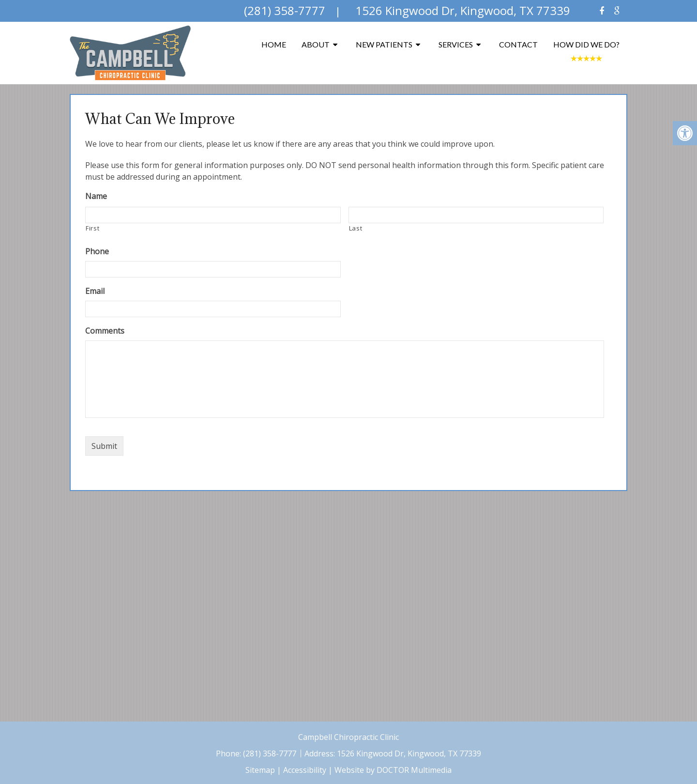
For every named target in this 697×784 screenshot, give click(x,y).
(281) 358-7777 (271, 753)
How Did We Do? (586, 44)
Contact (518, 44)
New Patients (384, 44)
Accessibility (305, 770)
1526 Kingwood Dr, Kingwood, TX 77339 (409, 753)
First (92, 228)
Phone (97, 252)
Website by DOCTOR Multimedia (393, 770)
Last (356, 228)
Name (96, 196)
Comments (105, 331)
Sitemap (260, 770)
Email (95, 291)
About (316, 44)
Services (456, 44)
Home (274, 44)
